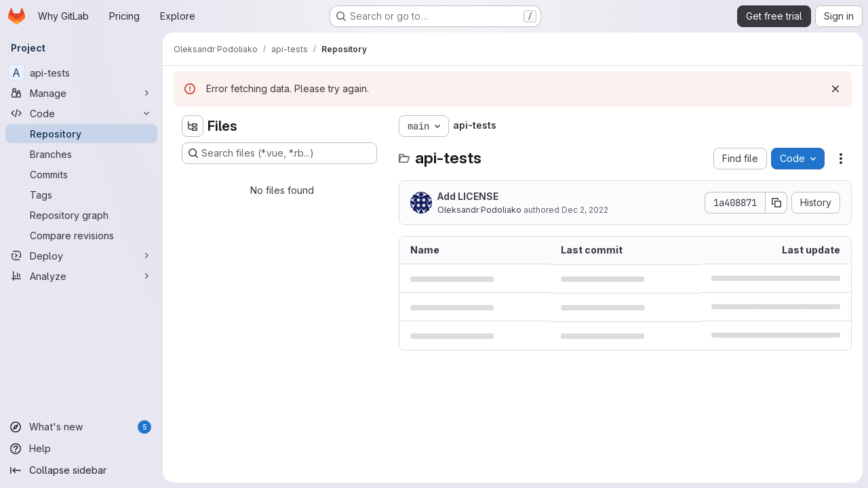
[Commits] (81, 174)
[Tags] (81, 195)
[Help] (81, 449)
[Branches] (81, 154)
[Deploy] (81, 256)
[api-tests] (81, 73)
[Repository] (81, 134)
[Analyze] (81, 276)
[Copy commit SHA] (776, 203)
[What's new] (81, 427)
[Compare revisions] (81, 235)
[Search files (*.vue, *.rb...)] (279, 153)
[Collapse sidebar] (81, 470)
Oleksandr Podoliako (479, 210)
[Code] (81, 113)
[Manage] (81, 93)
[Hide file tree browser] (193, 126)
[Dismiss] (835, 89)
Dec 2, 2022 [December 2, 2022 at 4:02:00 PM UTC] (585, 210)
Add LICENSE (468, 196)
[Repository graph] (81, 215)
